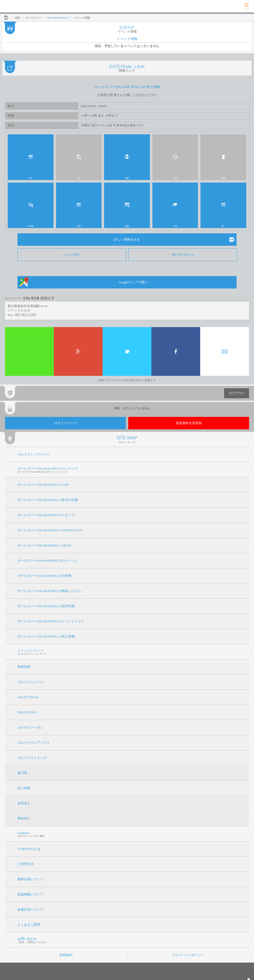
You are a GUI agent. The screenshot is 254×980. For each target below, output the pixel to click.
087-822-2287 (26, 315)
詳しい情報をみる (127, 240)
